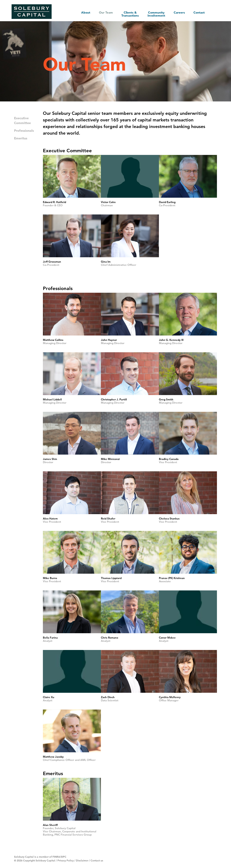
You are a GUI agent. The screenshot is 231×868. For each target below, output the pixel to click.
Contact (199, 12)
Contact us (97, 860)
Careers (179, 12)
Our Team (103, 12)
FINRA (56, 857)
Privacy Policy (66, 860)
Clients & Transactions (128, 14)
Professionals (24, 130)
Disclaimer (82, 860)
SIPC (64, 857)
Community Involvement (155, 14)
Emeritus (21, 138)
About (82, 12)
